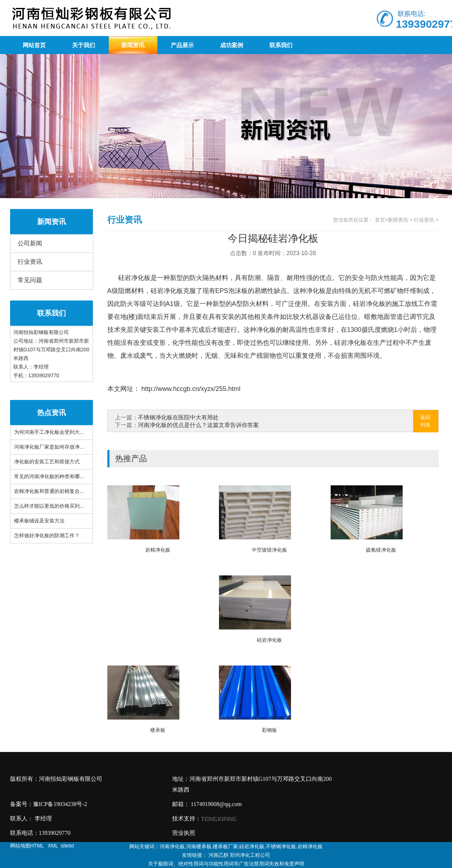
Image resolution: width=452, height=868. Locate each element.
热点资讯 (52, 413)
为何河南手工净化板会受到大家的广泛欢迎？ (64, 432)
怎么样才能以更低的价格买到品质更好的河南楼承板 (72, 506)
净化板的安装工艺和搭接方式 (47, 462)
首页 (380, 220)
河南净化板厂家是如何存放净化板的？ (57, 447)
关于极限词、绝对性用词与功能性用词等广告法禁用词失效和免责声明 (226, 864)
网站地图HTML (27, 846)
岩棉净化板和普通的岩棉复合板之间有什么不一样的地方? (78, 491)
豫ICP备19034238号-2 (60, 804)
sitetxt (68, 846)
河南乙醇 (219, 855)
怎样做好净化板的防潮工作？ (47, 536)
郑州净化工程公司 (250, 855)
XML (53, 846)
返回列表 (425, 421)
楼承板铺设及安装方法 (39, 521)
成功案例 (232, 45)
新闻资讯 (133, 45)
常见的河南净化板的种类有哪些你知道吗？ (62, 477)
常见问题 (30, 280)
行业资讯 (30, 262)
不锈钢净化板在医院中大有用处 (178, 417)
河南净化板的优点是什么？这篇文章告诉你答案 (198, 425)
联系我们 (281, 45)
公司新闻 (30, 243)
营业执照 (184, 833)
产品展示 (182, 45)
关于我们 (84, 45)
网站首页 (34, 45)
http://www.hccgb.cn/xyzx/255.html (190, 389)
